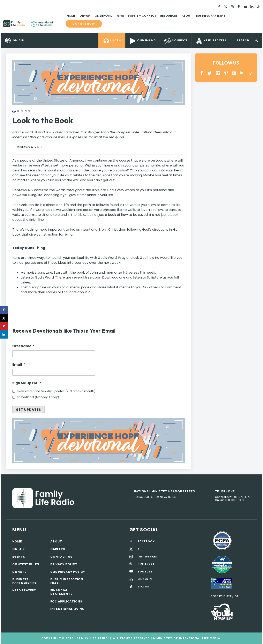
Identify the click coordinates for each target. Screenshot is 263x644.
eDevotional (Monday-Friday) (38, 397)
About (187, 16)
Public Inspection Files (67, 581)
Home (71, 16)
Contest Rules (26, 564)
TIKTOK (144, 587)
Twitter (210, 73)
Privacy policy (64, 564)
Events (19, 557)
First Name (24, 346)
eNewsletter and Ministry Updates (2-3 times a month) (56, 391)
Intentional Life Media (199, 638)
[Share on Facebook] (4, 310)
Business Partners (211, 16)
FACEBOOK (146, 541)
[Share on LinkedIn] (4, 334)
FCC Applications (66, 601)
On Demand (104, 16)
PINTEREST (226, 73)
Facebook (202, 73)
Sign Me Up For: (27, 383)
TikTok (250, 73)
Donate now (84, 24)
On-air (18, 549)
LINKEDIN (242, 73)
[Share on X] (4, 318)
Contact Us (61, 557)
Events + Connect (142, 16)
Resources (169, 16)
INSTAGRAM (218, 73)
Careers (58, 549)
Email (19, 365)
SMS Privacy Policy (68, 572)
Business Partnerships (25, 581)
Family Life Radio (59, 25)
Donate (19, 572)
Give (120, 16)
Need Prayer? (24, 590)
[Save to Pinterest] (4, 326)
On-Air (85, 16)
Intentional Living (67, 609)
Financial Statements (61, 592)
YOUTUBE (234, 73)
